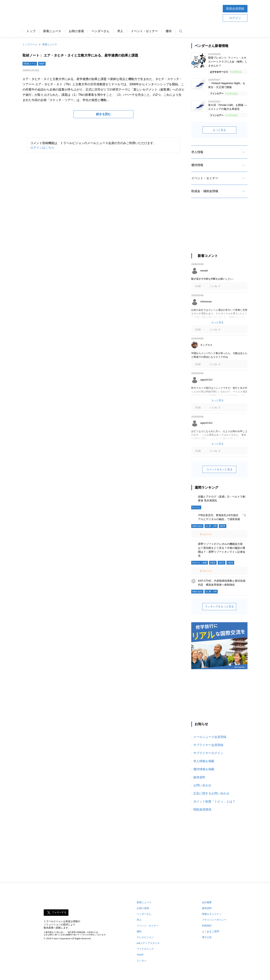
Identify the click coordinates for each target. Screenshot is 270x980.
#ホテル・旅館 (200, 563)
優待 (169, 31)
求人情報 (197, 152)
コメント (206, 534)
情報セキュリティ (212, 914)
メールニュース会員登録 (210, 737)
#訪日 (222, 563)
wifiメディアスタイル (148, 943)
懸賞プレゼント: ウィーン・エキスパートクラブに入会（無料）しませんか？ (228, 62)
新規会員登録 (235, 9)
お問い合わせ (202, 785)
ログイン (235, 18)
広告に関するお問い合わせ (211, 793)
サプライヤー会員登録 (208, 745)
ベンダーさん (100, 31)
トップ (31, 31)
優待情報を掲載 (204, 769)
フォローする (59, 912)
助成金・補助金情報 (205, 191)
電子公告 (207, 937)
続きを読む (103, 114)
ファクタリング (145, 949)
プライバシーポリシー (214, 920)
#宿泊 (230, 563)
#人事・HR (211, 526)
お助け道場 (76, 31)
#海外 (42, 64)
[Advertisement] (147, 13)
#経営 (223, 526)
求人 (120, 31)
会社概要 (207, 902)
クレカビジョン (145, 937)
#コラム (196, 507)
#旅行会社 (197, 526)
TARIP (140, 955)
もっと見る (219, 130)
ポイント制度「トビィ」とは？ (214, 801)
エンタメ (142, 961)
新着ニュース (52, 31)
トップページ (30, 44)
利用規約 (207, 926)
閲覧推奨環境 (202, 810)
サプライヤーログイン (208, 753)
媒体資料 (199, 777)
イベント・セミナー (144, 31)
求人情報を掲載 (204, 761)
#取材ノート (30, 64)
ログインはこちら (42, 148)
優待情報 (197, 165)
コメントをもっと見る (219, 469)
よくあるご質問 (210, 931)
